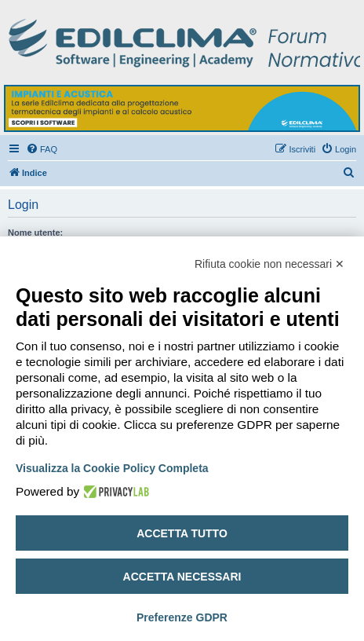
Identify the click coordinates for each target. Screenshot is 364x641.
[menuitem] (42, 149)
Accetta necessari (182, 577)
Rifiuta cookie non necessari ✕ (269, 264)
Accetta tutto (182, 533)
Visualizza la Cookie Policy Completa (112, 468)
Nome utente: (35, 233)
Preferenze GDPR (182, 617)
